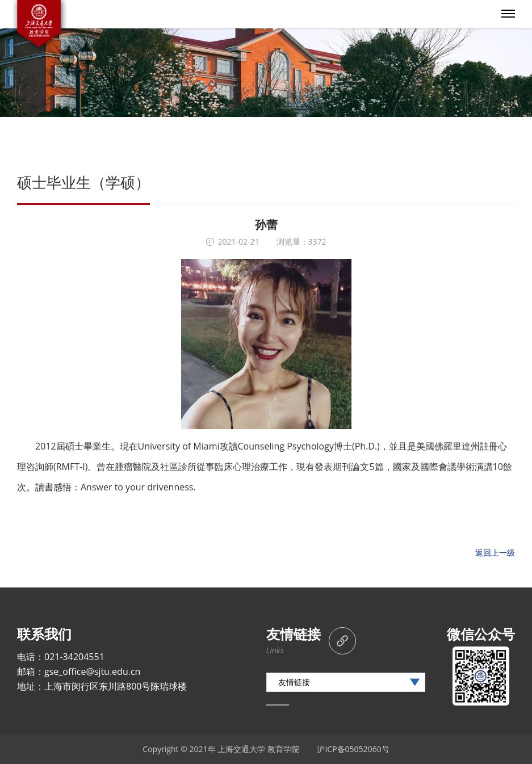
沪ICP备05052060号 (353, 749)
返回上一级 (495, 553)
